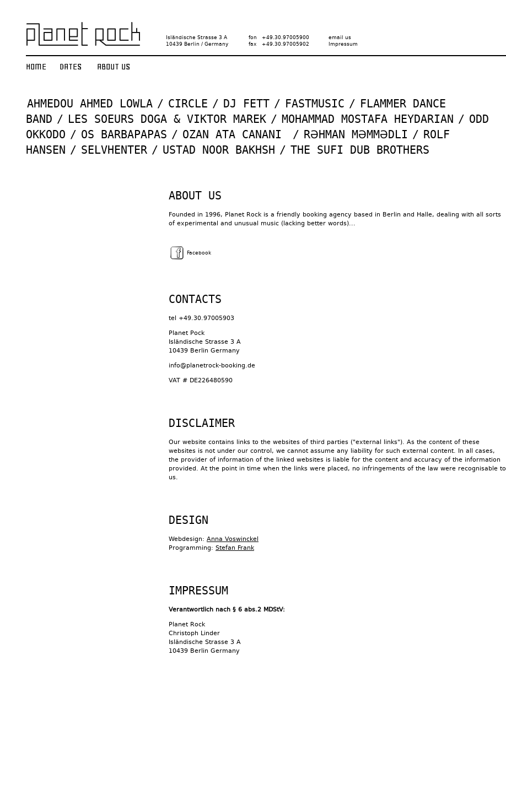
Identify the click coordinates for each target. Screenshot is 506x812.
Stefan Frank (235, 548)
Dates (71, 67)
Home (36, 67)
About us (114, 67)
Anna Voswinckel (233, 539)
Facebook (190, 253)
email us (340, 37)
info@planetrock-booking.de (212, 366)
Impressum (343, 44)
